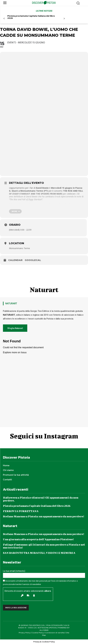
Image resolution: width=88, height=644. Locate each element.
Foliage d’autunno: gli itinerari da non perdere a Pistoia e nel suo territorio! (44, 546)
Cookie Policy (38, 633)
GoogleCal (33, 260)
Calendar (15, 260)
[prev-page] (4, 19)
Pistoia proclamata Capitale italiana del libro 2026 (31, 17)
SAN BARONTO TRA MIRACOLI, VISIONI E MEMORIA (39, 553)
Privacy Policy (25, 633)
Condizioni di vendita (55, 633)
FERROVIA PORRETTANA (21, 511)
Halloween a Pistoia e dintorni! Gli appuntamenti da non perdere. (41, 499)
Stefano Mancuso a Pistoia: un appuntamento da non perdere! (43, 516)
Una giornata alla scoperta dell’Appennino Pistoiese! (38, 539)
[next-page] (64, 19)
